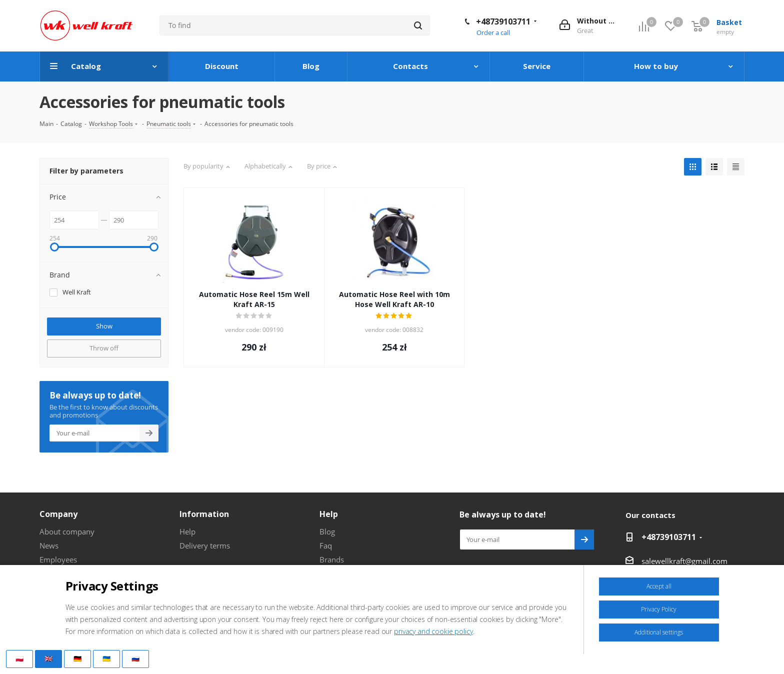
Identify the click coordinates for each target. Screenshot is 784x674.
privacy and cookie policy (433, 631)
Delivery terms (205, 545)
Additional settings (659, 632)
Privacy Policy (659, 609)
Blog (327, 531)
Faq (326, 545)
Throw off (104, 348)
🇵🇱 (19, 658)
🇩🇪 (77, 658)
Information (204, 514)
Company (58, 514)
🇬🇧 (48, 658)
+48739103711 (503, 21)
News (49, 545)
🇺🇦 (106, 658)
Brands (332, 559)
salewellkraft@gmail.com (684, 561)
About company (67, 531)
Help (187, 531)
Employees (58, 559)
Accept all (659, 586)
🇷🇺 (135, 658)
